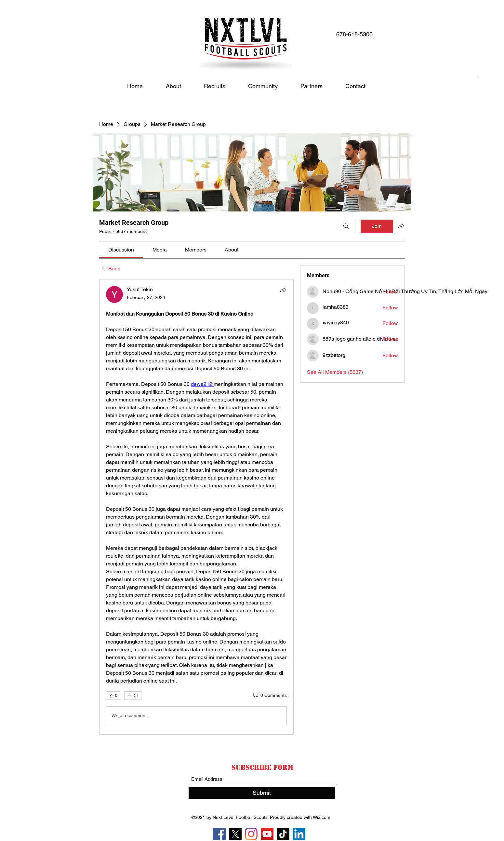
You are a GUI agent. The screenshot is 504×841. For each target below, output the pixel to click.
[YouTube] (267, 834)
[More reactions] (133, 696)
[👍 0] (113, 696)
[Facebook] (219, 834)
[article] (196, 507)
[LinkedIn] (299, 834)
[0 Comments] (270, 696)
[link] (121, 250)
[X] (235, 834)
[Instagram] (251, 834)
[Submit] (262, 793)
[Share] (283, 290)
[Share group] (401, 226)
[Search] (346, 226)
